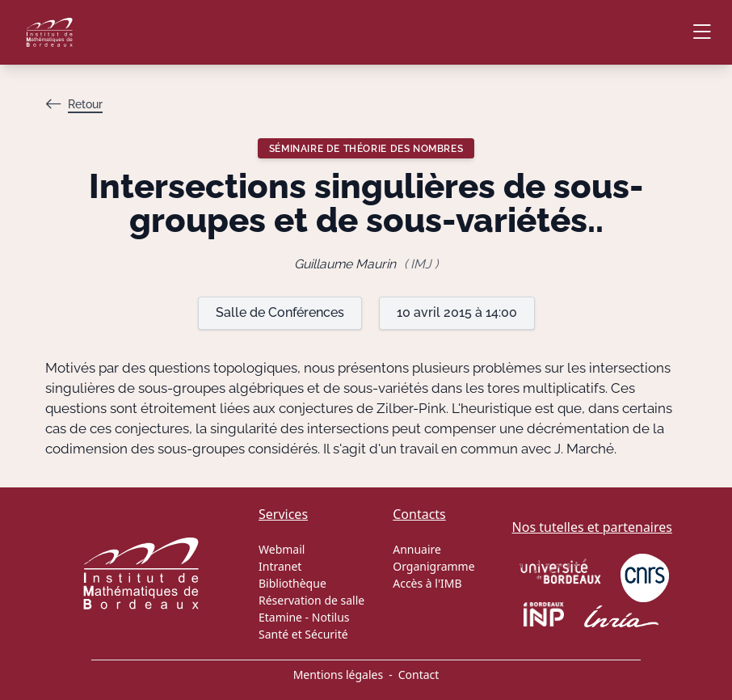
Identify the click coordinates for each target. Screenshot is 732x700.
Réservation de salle (311, 600)
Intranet (280, 566)
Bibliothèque (292, 583)
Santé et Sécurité (303, 634)
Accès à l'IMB (427, 583)
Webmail (282, 549)
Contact (419, 675)
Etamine (280, 617)
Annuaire (417, 549)
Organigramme (433, 566)
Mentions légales (339, 675)
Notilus (331, 617)
